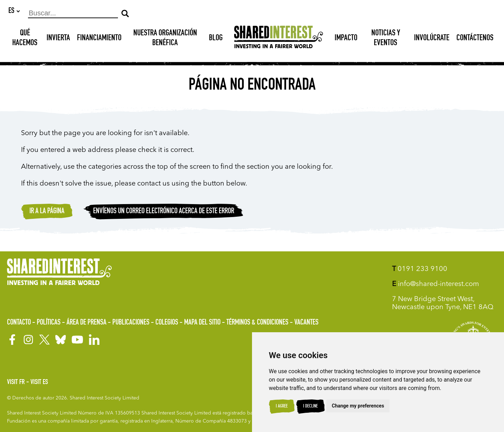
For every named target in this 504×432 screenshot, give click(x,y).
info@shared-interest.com (436, 284)
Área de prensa (86, 323)
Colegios (167, 323)
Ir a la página (47, 212)
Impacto (346, 39)
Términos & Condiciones (257, 323)
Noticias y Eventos (386, 39)
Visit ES (39, 383)
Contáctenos (475, 39)
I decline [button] (310, 406)
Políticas (49, 323)
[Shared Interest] (279, 39)
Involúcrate (432, 39)
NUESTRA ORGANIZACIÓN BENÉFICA (165, 39)
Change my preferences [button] (358, 406)
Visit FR (16, 383)
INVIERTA (58, 39)
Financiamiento (99, 39)
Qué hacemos (25, 39)
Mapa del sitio (202, 323)
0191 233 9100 (420, 269)
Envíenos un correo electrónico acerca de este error (164, 212)
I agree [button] (282, 406)
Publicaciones (131, 323)
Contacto (19, 323)
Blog (216, 39)
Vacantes (306, 323)
